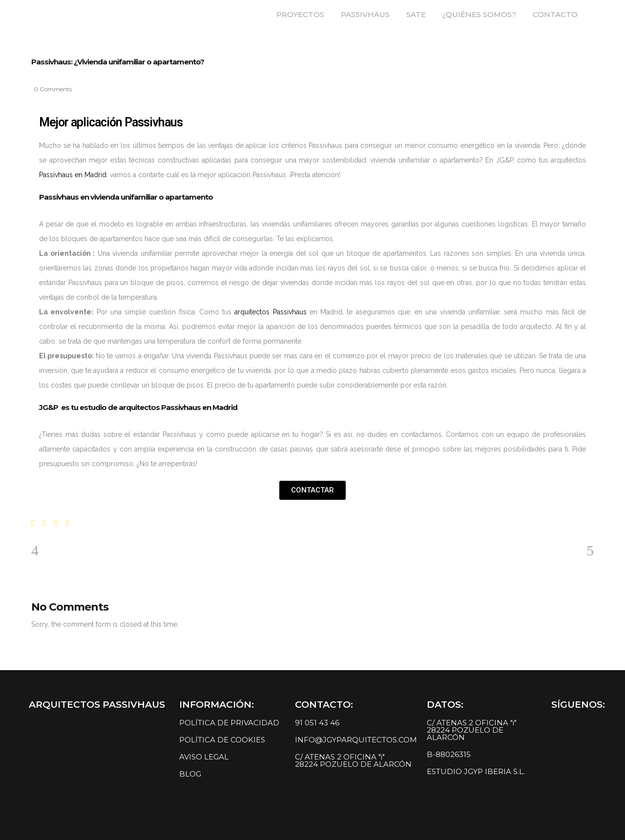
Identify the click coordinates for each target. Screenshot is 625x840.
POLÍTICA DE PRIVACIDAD (229, 723)
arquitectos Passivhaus (270, 312)
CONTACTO (555, 14)
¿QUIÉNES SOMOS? (479, 14)
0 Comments (53, 89)
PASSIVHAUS (365, 14)
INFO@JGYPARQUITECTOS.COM (356, 740)
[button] (312, 490)
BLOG (190, 774)
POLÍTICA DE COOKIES (222, 740)
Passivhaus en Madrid (73, 175)
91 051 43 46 (317, 723)
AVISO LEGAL (204, 757)
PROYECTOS (300, 14)
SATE (416, 14)
